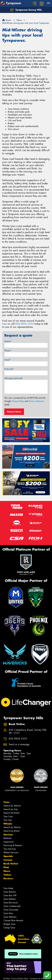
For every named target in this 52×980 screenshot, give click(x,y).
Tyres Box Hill (10, 895)
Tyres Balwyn (10, 892)
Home (7, 20)
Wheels (8, 824)
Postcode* (9, 369)
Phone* (8, 351)
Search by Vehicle (12, 806)
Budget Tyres (9, 924)
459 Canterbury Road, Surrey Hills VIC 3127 (28, 732)
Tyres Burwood (10, 903)
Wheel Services (11, 852)
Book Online (11, 864)
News (7, 871)
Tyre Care (8, 816)
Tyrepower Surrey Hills (26, 10)
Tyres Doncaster (11, 910)
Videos (7, 875)
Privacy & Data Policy (20, 979)
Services (8, 835)
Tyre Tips (8, 820)
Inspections (9, 842)
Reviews (8, 878)
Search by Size (11, 809)
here (5, 324)
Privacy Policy (18, 401)
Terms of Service (36, 401)
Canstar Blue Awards (13, 920)
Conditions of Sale (37, 979)
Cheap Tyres (9, 928)
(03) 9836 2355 (25, 324)
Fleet (6, 867)
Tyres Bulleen (10, 899)
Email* (8, 360)
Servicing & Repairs (13, 845)
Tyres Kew (8, 913)
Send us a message (19, 744)
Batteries (7, 838)
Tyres (6, 802)
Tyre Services (10, 849)
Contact (8, 860)
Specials (8, 856)
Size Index (8, 888)
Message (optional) (13, 378)
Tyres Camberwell (12, 906)
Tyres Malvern (10, 917)
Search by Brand (11, 813)
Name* (8, 341)
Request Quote (14, 412)
